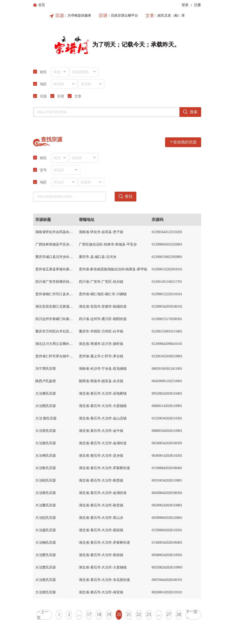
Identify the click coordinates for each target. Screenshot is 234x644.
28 (179, 615)
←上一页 (43, 615)
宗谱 (103, 16)
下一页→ (192, 615)
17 (89, 615)
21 (129, 615)
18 (99, 615)
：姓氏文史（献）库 (169, 15)
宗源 (60, 16)
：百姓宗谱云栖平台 (123, 15)
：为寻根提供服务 (78, 15)
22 (139, 615)
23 (149, 615)
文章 (150, 16)
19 (109, 615)
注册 (197, 5)
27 (169, 615)
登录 (185, 5)
